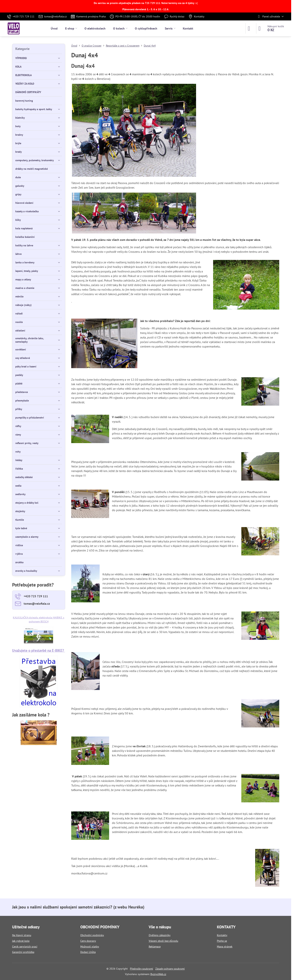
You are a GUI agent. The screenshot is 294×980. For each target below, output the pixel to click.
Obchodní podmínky (92, 935)
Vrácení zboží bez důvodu (163, 941)
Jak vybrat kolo (21, 941)
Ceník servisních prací (25, 947)
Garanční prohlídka (23, 952)
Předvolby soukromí (142, 969)
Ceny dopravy (88, 941)
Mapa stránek (225, 947)
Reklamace (155, 947)
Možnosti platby (90, 947)
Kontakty (222, 935)
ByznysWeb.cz (158, 974)
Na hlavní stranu (22, 935)
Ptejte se (222, 941)
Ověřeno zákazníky (160, 935)
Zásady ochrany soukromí (170, 969)
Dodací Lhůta (88, 952)
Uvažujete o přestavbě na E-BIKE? (39, 650)
